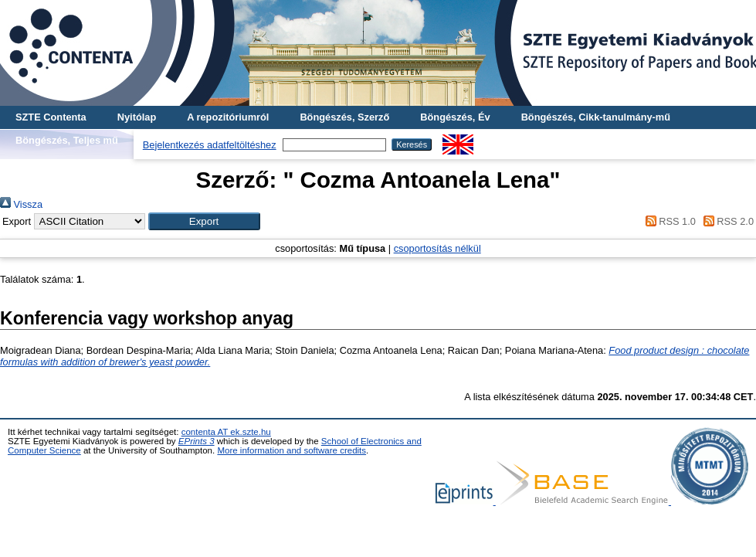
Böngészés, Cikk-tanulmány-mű (596, 117)
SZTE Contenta (51, 117)
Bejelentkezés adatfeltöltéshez (210, 145)
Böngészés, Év (455, 117)
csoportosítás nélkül (437, 248)
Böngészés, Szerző (344, 117)
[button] (204, 221)
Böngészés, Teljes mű (67, 140)
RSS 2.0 (726, 221)
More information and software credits (292, 450)
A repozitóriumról (228, 117)
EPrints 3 (197, 441)
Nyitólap (137, 117)
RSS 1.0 (668, 221)
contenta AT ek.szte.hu (226, 432)
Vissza (21, 204)
